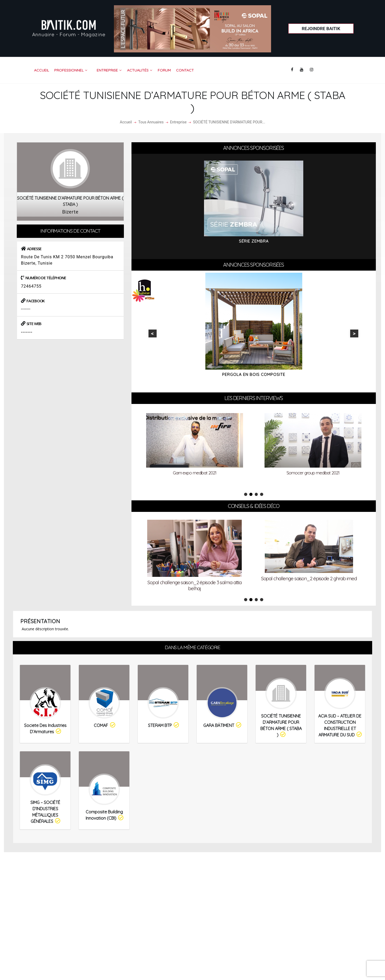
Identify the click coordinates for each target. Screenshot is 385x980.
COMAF (105, 725)
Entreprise (178, 122)
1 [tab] (246, 494)
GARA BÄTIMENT (223, 725)
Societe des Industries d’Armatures (45, 729)
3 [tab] (256, 494)
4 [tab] (262, 494)
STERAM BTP (164, 725)
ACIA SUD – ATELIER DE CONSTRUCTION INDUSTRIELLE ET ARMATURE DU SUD (340, 726)
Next (354, 333)
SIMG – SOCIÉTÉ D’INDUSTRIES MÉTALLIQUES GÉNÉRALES (46, 812)
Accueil (126, 122)
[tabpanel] (195, 445)
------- (26, 309)
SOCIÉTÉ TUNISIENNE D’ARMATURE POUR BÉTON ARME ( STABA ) (281, 726)
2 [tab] (251, 494)
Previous (153, 333)
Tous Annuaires (151, 122)
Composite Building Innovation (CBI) (105, 815)
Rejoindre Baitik (321, 29)
